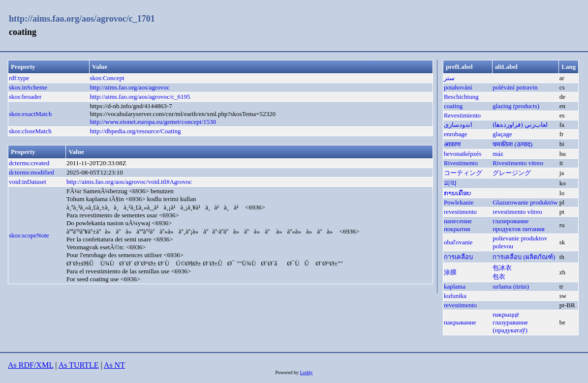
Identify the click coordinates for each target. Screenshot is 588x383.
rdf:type (19, 78)
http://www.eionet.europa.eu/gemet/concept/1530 (153, 122)
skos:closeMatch (30, 131)
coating (453, 106)
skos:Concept (107, 78)
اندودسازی (458, 125)
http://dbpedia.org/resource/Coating (135, 131)
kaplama (455, 286)
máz (498, 154)
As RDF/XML (31, 365)
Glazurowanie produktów (525, 202)
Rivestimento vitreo (518, 163)
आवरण (452, 144)
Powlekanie (459, 202)
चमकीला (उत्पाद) (512, 144)
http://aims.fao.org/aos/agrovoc (129, 87)
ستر (449, 78)
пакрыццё (506, 314)
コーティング (463, 173)
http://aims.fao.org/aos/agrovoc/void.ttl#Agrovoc (129, 182)
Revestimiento (462, 115)
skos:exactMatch (30, 114)
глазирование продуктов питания (519, 225)
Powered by (287, 372)
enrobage (456, 134)
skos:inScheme (28, 87)
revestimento (460, 212)
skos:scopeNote (29, 235)
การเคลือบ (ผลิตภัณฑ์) (524, 257)
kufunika (455, 296)
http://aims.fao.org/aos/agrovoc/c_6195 (140, 97)
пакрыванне (460, 322)
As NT (114, 365)
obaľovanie (458, 242)
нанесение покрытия (458, 225)
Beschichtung (461, 97)
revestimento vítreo (517, 212)
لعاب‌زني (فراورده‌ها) (520, 125)
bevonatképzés (463, 154)
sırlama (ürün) (511, 286)
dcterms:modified (31, 172)
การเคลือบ (458, 257)
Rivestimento (461, 163)
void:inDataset (28, 182)
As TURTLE (79, 365)
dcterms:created (29, 163)
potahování (458, 87)
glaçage (502, 134)
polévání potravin (515, 87)
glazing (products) (516, 106)
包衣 (499, 277)
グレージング (512, 173)
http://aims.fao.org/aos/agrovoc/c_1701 (82, 19)
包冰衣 (502, 268)
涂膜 (450, 272)
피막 (450, 183)
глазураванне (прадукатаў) (510, 326)
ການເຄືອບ (457, 193)
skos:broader (25, 97)
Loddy (306, 372)
